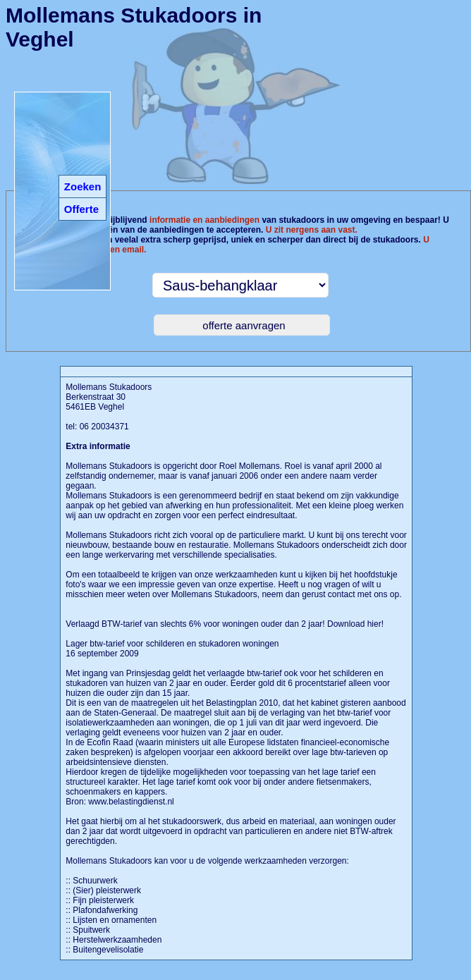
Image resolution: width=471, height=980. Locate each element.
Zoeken (83, 186)
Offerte (81, 209)
